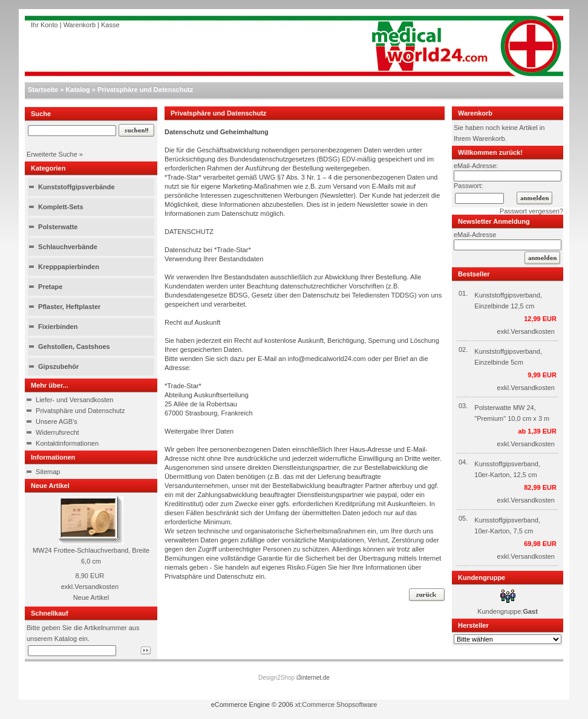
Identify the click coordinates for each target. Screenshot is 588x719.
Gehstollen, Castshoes (74, 346)
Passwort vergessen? (531, 211)
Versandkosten (96, 587)
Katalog (77, 89)
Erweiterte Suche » (55, 154)
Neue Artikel (91, 597)
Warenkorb (80, 25)
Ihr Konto (44, 25)
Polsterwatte (58, 227)
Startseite (43, 89)
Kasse (110, 25)
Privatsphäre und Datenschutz (145, 89)
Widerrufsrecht (57, 432)
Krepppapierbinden (69, 267)
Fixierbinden (58, 327)
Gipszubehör (58, 366)
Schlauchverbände (68, 247)
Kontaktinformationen (67, 443)
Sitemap (48, 472)
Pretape (50, 287)
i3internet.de (313, 678)
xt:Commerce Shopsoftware (336, 704)
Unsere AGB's (57, 421)
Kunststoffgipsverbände (77, 187)
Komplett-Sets (61, 207)
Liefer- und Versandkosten (74, 400)
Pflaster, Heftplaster (69, 307)
